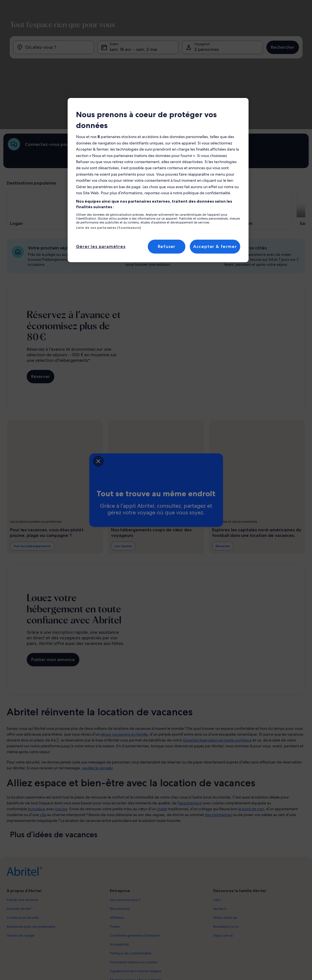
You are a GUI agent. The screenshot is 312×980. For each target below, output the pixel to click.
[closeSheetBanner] (65, 460)
